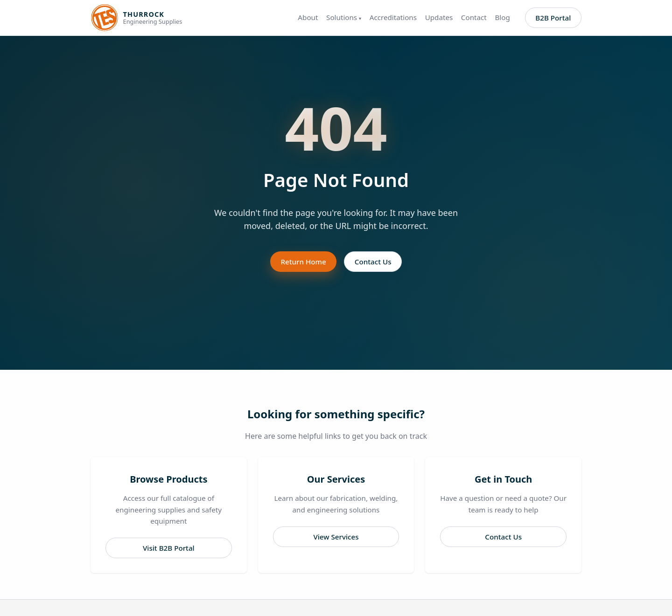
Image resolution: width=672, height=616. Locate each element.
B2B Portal (553, 18)
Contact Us (373, 262)
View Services (336, 537)
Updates (439, 17)
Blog (502, 17)
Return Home (303, 262)
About (308, 17)
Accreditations (393, 17)
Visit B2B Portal (169, 548)
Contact (474, 17)
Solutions (344, 17)
